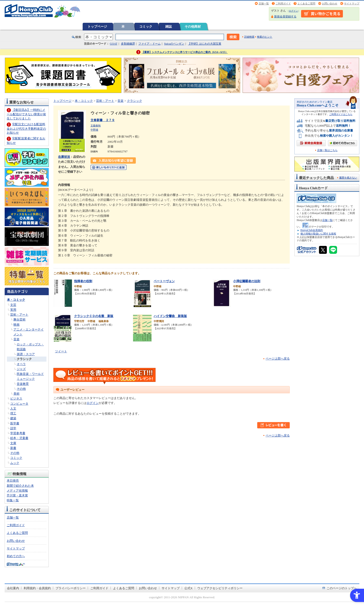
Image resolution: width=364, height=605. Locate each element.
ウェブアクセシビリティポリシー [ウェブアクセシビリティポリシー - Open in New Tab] (220, 588)
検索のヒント (265, 37)
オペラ (21, 364)
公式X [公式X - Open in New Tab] (188, 588)
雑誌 (169, 26)
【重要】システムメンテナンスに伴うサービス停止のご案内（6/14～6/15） (185, 52)
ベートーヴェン (164, 281)
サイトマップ (352, 3)
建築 (13, 418)
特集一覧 (13, 500)
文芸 (13, 305)
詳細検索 (249, 37)
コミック (146, 26)
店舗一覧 (264, 3)
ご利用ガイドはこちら (341, 114)
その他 (21, 389)
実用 (13, 310)
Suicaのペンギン (174, 44)
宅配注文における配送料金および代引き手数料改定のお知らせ (26, 128)
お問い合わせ (330, 3)
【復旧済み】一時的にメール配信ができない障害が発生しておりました (26, 114)
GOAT (114, 44)
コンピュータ (19, 404)
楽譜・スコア (26, 354)
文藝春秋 (96, 126)
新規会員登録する (285, 17)
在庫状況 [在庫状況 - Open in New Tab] (64, 157)
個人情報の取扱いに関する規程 (318, 234)
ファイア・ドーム (149, 44)
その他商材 (193, 26)
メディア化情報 (17, 491)
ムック (15, 463)
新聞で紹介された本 (20, 486)
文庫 (13, 443)
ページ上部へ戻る (278, 359)
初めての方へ (16, 556)
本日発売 (13, 481)
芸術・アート (19, 315)
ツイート (61, 351)
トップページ (97, 26)
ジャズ (21, 369)
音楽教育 (23, 384)
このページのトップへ (342, 588)
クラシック (24, 359)
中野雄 (94, 130)
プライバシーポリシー (71, 588)
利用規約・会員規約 (37, 588)
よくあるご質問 (306, 3)
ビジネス (16, 398)
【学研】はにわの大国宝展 (205, 44)
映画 (16, 325)
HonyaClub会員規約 (312, 230)
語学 (13, 428)
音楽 (16, 339)
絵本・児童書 (19, 438)
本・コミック (16, 300)
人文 (13, 408)
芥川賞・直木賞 (17, 495)
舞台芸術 (19, 319)
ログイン (293, 11)
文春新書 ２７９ (103, 120)
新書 (13, 448)
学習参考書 (18, 433)
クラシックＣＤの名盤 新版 (94, 316)
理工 (13, 413)
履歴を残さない (348, 178)
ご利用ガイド (283, 3)
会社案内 (13, 588)
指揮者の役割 (83, 281)
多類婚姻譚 (128, 44)
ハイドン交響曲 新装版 (170, 316)
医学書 (15, 423)
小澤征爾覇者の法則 (247, 281)
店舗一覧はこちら (327, 150)
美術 (16, 394)
